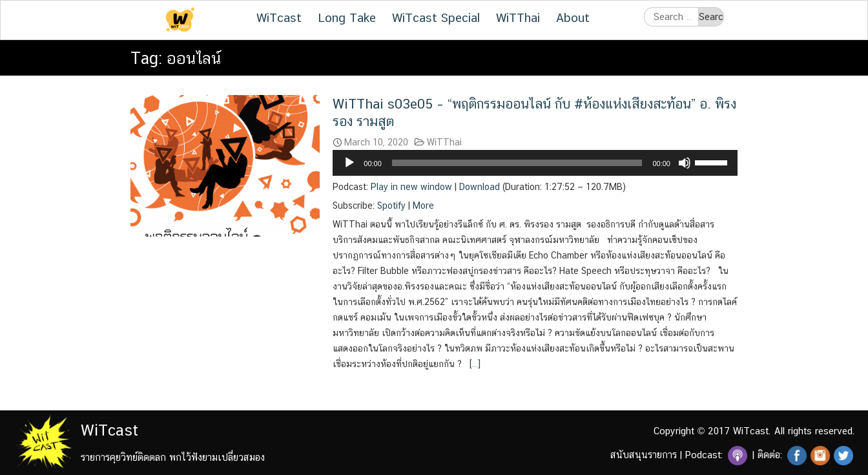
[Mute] (685, 163)
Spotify (391, 206)
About (573, 17)
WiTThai (518, 17)
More (423, 206)
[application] (535, 163)
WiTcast (279, 17)
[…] (474, 364)
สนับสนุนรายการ (644, 455)
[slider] (517, 163)
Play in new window (411, 187)
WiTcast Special (436, 17)
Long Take (347, 17)
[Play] (349, 163)
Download (480, 187)
